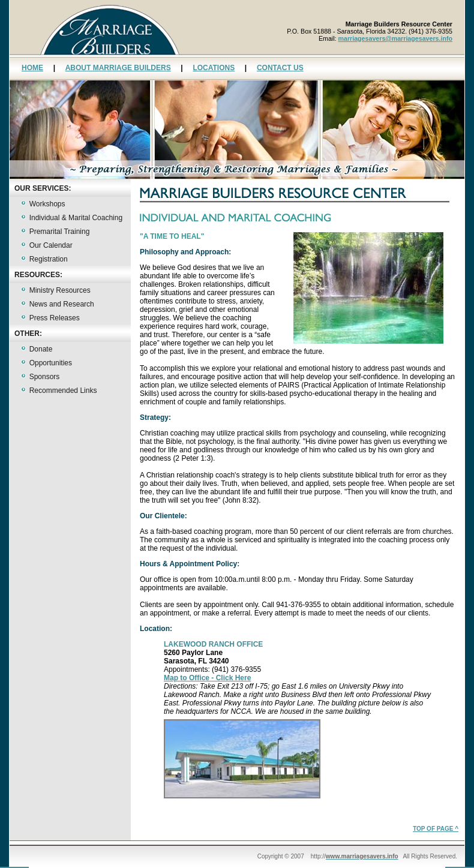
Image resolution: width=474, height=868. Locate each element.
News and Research (62, 304)
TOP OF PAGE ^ (436, 829)
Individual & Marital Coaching (76, 218)
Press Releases (55, 318)
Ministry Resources (60, 290)
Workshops (47, 204)
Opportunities (51, 363)
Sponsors (45, 377)
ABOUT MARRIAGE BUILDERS (118, 68)
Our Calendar (51, 245)
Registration (49, 259)
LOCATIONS (214, 68)
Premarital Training (60, 232)
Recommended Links (63, 391)
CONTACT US (280, 68)
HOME (32, 68)
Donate (41, 349)
